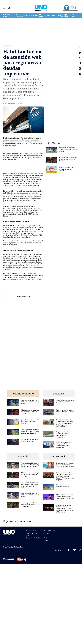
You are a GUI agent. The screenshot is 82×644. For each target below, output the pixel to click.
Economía (48, 15)
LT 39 (73, 15)
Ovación (35, 15)
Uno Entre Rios (8, 46)
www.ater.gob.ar (22, 243)
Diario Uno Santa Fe (33, 538)
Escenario (56, 15)
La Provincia (19, 15)
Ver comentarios (23, 296)
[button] (4, 8)
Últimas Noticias (7, 15)
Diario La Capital (32, 531)
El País (41, 15)
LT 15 (76, 15)
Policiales (28, 15)
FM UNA (47, 540)
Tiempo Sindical (64, 15)
